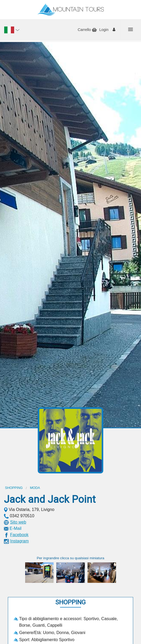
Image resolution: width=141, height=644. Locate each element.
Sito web (18, 522)
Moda (35, 488)
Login (104, 30)
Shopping (14, 488)
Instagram (19, 541)
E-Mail (15, 528)
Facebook (19, 535)
